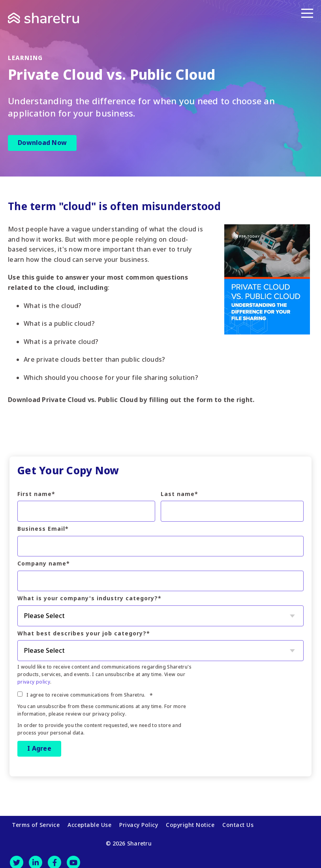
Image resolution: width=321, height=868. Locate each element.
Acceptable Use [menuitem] (89, 823)
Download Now (42, 143)
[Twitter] (17, 857)
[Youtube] (73, 857)
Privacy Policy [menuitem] (139, 823)
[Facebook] (54, 857)
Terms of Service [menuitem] (36, 823)
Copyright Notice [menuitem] (190, 823)
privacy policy (34, 682)
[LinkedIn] (36, 857)
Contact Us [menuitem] (238, 823)
